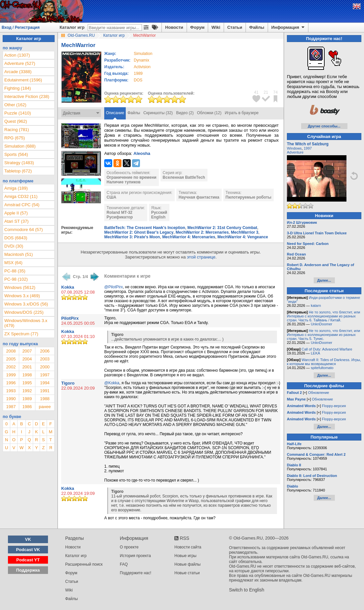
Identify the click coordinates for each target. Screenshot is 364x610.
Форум (197, 27)
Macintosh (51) (19, 254)
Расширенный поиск (84, 564)
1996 (11, 383)
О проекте (129, 547)
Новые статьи (187, 573)
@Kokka (112, 383)
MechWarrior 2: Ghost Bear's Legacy (139, 232)
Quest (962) (16, 121)
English (158, 217)
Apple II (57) (16, 213)
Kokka (68, 287)
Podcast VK (28, 550)
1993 (11, 391)
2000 (45, 367)
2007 (27, 351)
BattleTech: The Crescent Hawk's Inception (145, 228)
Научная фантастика (199, 197)
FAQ (124, 564)
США (111, 197)
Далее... (324, 280)
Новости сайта (188, 547)
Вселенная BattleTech (184, 177)
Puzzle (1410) (18, 113)
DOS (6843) (16, 238)
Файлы (257, 27)
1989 (138, 73)
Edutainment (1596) (23, 80)
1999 (11, 375)
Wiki (216, 27)
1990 (11, 399)
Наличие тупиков (124, 182)
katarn (316, 305)
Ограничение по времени (132, 177)
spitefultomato (322, 368)
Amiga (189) (16, 188)
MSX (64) (13, 263)
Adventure (295, 152)
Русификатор (120, 217)
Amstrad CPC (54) (22, 205)
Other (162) (15, 105)
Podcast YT (28, 560)
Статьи (235, 27)
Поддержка (28, 570)
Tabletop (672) (18, 171)
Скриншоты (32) (158, 113)
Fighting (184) (18, 88)
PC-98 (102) (16, 279)
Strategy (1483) (19, 163)
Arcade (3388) (18, 72)
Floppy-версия (334, 406)
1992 (27, 391)
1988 (45, 399)
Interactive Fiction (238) (27, 96)
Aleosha (142, 153)
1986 (27, 407)
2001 (27, 367)
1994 (45, 383)
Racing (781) (17, 130)
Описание (115, 113)
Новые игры (185, 556)
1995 (27, 383)
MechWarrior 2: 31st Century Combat (222, 228)
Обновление (319, 393)
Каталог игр (72, 27)
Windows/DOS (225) (24, 312)
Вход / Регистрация (21, 27)
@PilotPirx (114, 287)
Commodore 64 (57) (23, 230)
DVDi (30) (14, 246)
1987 (11, 407)
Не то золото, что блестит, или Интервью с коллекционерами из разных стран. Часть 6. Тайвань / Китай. (323, 316)
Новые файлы (187, 564)
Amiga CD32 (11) (21, 196)
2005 (11, 359)
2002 (11, 367)
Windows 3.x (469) (22, 296)
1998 (27, 375)
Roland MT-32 (119, 212)
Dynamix (141, 60)
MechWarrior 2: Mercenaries (202, 232)
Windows (294, 148)
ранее (45, 407)
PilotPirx (70, 318)
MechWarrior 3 (245, 232)
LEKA (315, 353)
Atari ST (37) (16, 221)
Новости (174, 27)
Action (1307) (17, 55)
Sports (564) (16, 154)
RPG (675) (15, 138)
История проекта (135, 556)
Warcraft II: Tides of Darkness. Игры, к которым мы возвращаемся (324, 362)
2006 (45, 351)
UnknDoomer (321, 324)
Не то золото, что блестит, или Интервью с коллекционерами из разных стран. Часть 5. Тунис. (323, 335)
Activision (142, 67)
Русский (159, 212)
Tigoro (68, 383)
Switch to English (247, 590)
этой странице (201, 257)
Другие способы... (324, 126)
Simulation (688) (20, 146)
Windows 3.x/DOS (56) (26, 304)
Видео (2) (185, 113)
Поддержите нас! (136, 573)
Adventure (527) (20, 63)
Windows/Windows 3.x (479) (26, 323)
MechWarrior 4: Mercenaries (189, 237)
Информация (288, 27)
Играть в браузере (242, 113)
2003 (45, 359)
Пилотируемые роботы (249, 197)
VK (28, 539)
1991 (45, 391)
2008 (11, 351)
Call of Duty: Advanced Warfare (327, 349)
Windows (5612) (20, 287)
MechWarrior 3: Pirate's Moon (132, 237)
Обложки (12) (209, 113)
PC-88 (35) (15, 271)
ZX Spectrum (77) (21, 334)
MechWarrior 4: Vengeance (243, 237)
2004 (27, 359)
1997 (45, 375)
